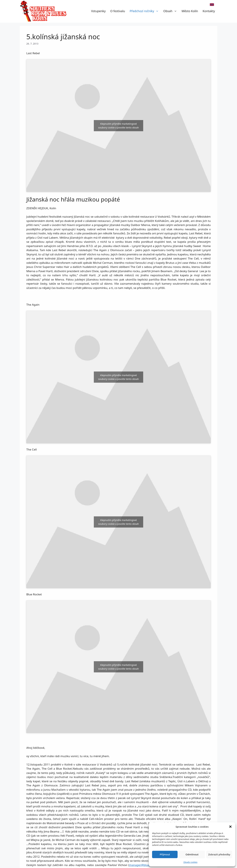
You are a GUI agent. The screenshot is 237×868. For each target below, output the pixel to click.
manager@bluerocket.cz (145, 865)
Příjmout (165, 854)
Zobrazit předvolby (219, 854)
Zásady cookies (191, 862)
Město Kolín (190, 11)
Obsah (171, 11)
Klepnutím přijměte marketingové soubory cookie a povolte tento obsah (119, 126)
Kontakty (209, 11)
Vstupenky (98, 11)
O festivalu (118, 11)
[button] (230, 827)
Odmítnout (192, 854)
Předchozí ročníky (145, 11)
